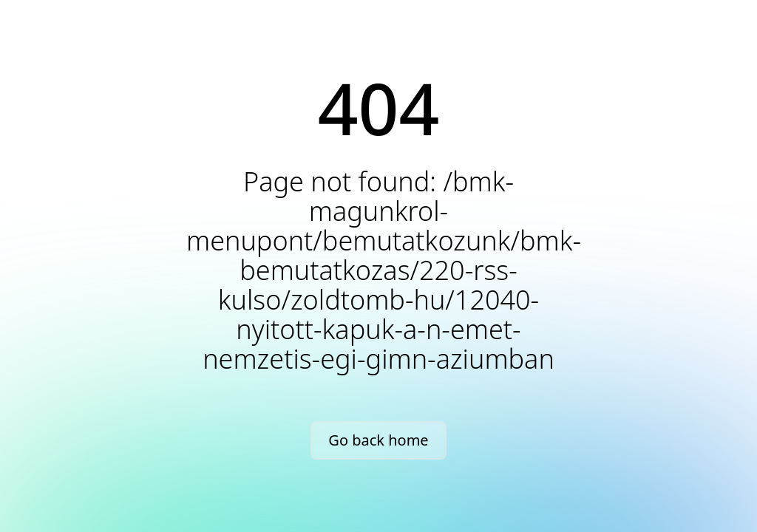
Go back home (378, 440)
